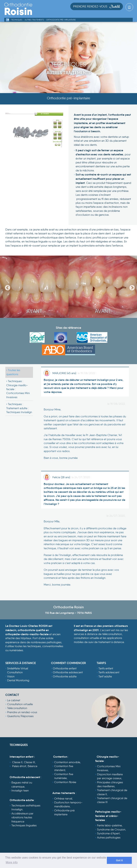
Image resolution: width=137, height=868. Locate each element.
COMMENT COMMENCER (68, 663)
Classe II (17, 762)
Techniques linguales (24, 825)
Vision (11, 676)
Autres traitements (34, 20)
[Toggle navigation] (130, 13)
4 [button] (60, 316)
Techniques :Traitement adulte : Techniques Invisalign (19, 408)
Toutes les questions (13, 372)
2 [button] (50, 316)
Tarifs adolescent (109, 672)
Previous (6, 287)
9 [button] (87, 316)
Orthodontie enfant (65, 668)
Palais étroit (19, 766)
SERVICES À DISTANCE (21, 663)
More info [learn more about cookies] (12, 862)
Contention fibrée (65, 782)
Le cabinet (14, 700)
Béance (32, 766)
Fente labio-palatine (109, 825)
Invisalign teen (20, 790)
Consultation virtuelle (20, 704)
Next (131, 287)
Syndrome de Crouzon (111, 829)
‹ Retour (5, 91)
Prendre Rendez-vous (97, 6)
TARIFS (101, 663)
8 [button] (82, 316)
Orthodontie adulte (65, 676)
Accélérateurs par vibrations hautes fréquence (22, 817)
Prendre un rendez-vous (22, 712)
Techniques (17, 20)
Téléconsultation (17, 708)
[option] (34, 287)
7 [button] (77, 316)
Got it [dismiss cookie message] (119, 860)
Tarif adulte (105, 676)
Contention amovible (67, 762)
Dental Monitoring (18, 680)
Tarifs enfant (106, 668)
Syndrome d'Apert (108, 833)
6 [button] (71, 316)
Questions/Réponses (20, 716)
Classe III (29, 762)
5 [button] (66, 316)
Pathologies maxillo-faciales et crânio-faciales (108, 816)
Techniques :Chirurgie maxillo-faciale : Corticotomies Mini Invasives (18, 389)
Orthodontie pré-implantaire (61, 20)
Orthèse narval (63, 798)
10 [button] (93, 316)
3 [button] (55, 316)
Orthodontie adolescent (68, 672)
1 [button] (44, 316)
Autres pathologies (109, 837)
